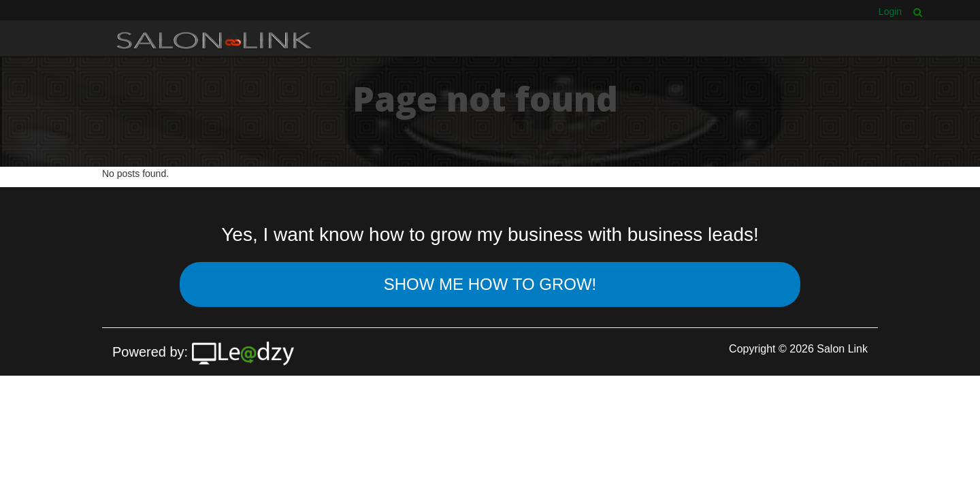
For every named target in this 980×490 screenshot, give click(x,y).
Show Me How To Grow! (490, 284)
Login (890, 12)
